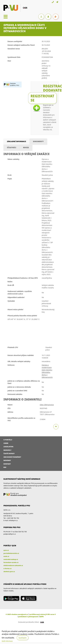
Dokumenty (38, 141)
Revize (26, 147)
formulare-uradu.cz (11, 562)
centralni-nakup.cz (11, 559)
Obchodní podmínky (12, 457)
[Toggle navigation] (6, 17)
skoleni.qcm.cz (9, 571)
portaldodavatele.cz (11, 553)
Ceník (6, 443)
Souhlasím (22, 638)
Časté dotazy (9, 453)
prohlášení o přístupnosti (28, 617)
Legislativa (8, 447)
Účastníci (12, 147)
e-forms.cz (7, 568)
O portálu (8, 440)
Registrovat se (42, 98)
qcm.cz (6, 550)
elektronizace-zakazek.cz (13, 565)
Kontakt (7, 464)
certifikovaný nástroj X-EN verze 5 (42, 614)
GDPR (41, 617)
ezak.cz (6, 556)
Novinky (7, 460)
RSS (5, 467)
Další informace (7, 641)
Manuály (7, 450)
